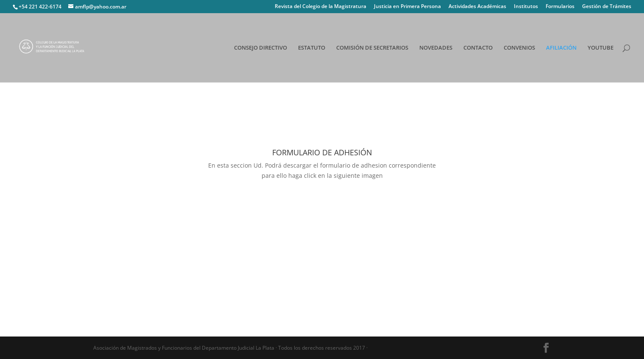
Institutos (526, 7)
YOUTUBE (601, 48)
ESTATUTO (312, 48)
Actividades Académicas (477, 7)
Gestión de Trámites (607, 7)
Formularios (560, 7)
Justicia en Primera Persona (407, 7)
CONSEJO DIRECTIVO (261, 48)
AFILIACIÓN (561, 48)
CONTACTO (478, 48)
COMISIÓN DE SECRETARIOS (372, 48)
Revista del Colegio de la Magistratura (321, 7)
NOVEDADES (436, 48)
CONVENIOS (519, 48)
